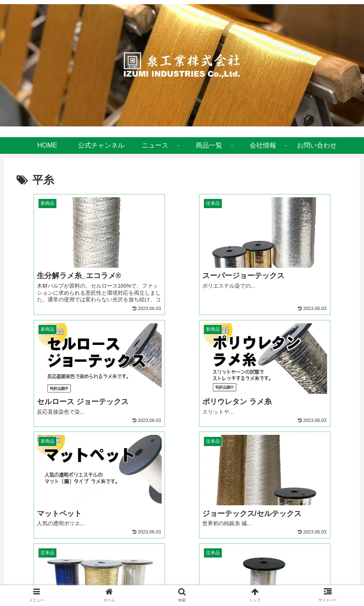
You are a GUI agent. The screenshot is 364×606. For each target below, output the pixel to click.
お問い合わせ (216, 584)
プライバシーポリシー (160, 584)
